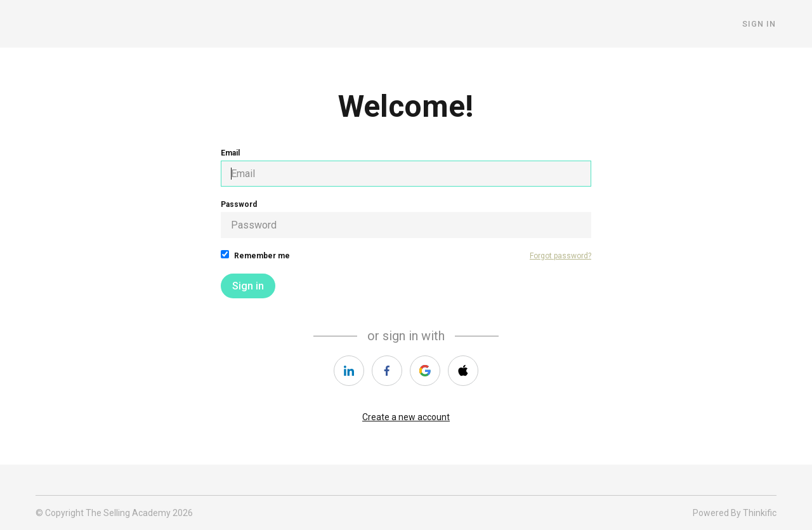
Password (406, 219)
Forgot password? (560, 256)
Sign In (760, 24)
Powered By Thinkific (735, 513)
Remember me (255, 255)
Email (406, 168)
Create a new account (406, 417)
